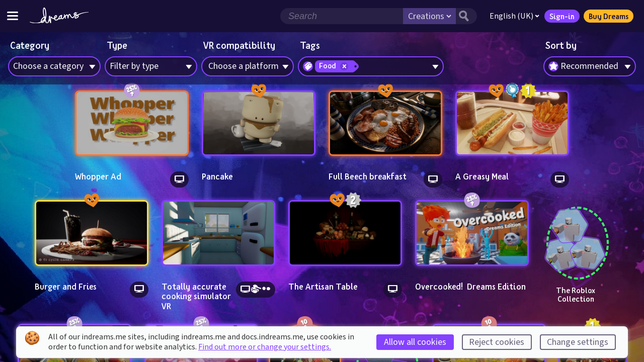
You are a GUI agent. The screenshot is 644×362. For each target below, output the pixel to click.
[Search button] (466, 16)
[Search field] (342, 16)
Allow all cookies (415, 342)
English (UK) (514, 16)
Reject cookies (497, 342)
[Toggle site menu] (13, 16)
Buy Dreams (609, 16)
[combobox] (590, 66)
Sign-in (562, 16)
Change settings (578, 342)
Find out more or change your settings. (265, 347)
